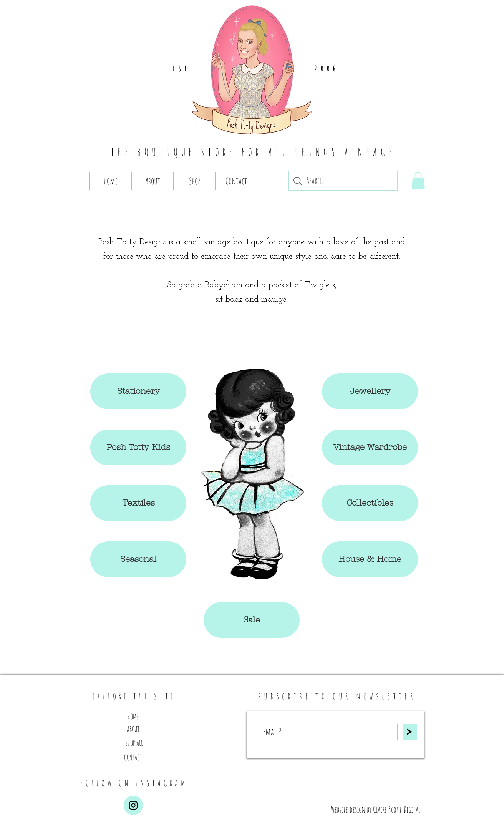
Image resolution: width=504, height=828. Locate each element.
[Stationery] (138, 391)
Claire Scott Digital (397, 809)
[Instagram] (133, 805)
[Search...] (344, 181)
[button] (418, 180)
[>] (410, 732)
